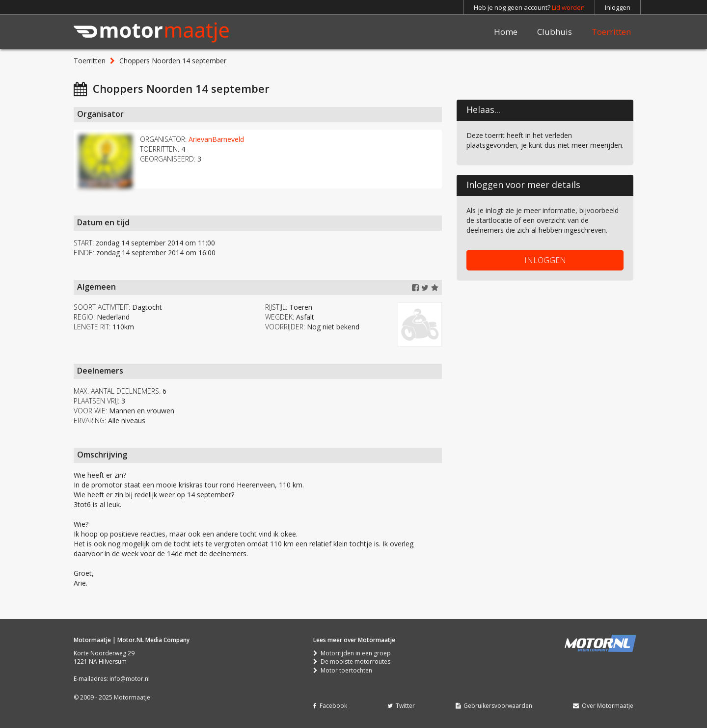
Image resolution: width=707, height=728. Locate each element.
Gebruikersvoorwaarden (494, 706)
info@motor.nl (130, 679)
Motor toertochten (343, 670)
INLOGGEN (545, 260)
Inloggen (618, 7)
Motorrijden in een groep (352, 653)
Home (506, 32)
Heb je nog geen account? (529, 7)
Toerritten (611, 32)
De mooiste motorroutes (352, 661)
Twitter (401, 706)
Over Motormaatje (603, 706)
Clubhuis (555, 32)
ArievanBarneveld (216, 139)
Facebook (330, 706)
